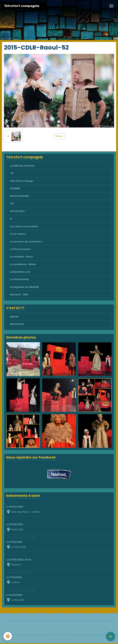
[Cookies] (8, 636)
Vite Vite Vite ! (17, 211)
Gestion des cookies (59, 639)
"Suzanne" (13, 502)
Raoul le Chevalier (19, 196)
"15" (12, 204)
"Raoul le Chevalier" (19, 572)
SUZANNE (15, 189)
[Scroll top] (111, 636)
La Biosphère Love (20, 272)
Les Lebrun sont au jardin (24, 226)
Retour (59, 136)
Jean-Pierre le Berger (22, 181)
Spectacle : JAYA (19, 295)
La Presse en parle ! (20, 249)
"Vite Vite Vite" (16, 555)
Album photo (17, 324)
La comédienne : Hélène (23, 264)
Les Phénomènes (19, 279)
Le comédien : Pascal (21, 257)
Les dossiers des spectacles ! (26, 242)
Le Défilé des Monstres (22, 166)
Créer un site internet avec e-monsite (59, 625)
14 (11, 219)
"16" (12, 173)
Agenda (14, 317)
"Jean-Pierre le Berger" (21, 537)
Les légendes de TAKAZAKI (24, 287)
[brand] (22, 6)
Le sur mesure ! (18, 234)
